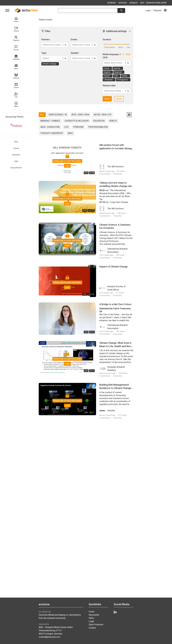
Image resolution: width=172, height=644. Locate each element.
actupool (134, 3)
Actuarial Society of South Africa (112, 288)
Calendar (16, 57)
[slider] (105, 44)
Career (16, 86)
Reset (119, 99)
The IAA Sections (111, 167)
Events (16, 48)
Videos (16, 29)
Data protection (16, 168)
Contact (16, 148)
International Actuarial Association (113, 250)
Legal (16, 161)
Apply (107, 99)
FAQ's (91, 618)
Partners (16, 76)
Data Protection (96, 625)
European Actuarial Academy (112, 369)
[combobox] (43, 45)
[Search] (121, 10)
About (16, 105)
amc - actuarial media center (153, 3)
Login (67, 166)
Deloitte (107, 411)
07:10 (102, 202)
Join (16, 95)
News (16, 67)
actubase (112, 3)
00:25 (102, 190)
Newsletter (16, 155)
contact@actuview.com (49, 637)
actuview (123, 3)
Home (16, 20)
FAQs (16, 142)
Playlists (16, 39)
